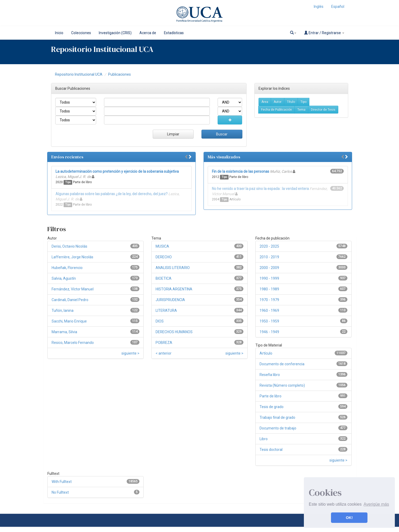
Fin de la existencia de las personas (241, 171)
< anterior (164, 353)
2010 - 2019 (269, 257)
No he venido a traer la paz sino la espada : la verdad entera (260, 189)
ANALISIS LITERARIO (173, 268)
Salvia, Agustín (64, 278)
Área (265, 102)
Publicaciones (119, 74)
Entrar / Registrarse (324, 33)
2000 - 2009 (269, 268)
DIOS (160, 321)
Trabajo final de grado (277, 417)
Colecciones (81, 33)
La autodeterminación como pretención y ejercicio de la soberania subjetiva (117, 171)
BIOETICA (164, 278)
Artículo (266, 353)
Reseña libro (270, 375)
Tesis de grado (272, 407)
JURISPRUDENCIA (170, 300)
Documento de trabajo (278, 428)
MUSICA (162, 246)
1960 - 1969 (269, 310)
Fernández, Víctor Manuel (73, 289)
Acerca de (148, 33)
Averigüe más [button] (376, 504)
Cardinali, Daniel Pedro (70, 300)
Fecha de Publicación (277, 110)
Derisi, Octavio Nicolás (69, 246)
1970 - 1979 (269, 300)
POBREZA (164, 343)
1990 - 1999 (269, 278)
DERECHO (164, 257)
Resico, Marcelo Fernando (73, 343)
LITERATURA (166, 310)
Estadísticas (174, 33)
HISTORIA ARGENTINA (174, 289)
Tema (301, 110)
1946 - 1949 (269, 332)
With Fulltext (62, 482)
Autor (278, 102)
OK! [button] (349, 518)
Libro (264, 439)
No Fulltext (60, 492)
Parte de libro (271, 396)
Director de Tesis (323, 110)
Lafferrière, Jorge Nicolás (72, 257)
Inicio (59, 33)
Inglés (319, 7)
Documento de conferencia (282, 364)
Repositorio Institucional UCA (79, 74)
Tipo (303, 102)
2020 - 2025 (269, 246)
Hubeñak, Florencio (67, 268)
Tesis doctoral (271, 450)
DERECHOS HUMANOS (174, 332)
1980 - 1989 (269, 289)
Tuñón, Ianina (63, 310)
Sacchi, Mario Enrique (69, 321)
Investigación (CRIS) (115, 33)
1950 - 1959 (269, 321)
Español (338, 7)
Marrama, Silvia (64, 332)
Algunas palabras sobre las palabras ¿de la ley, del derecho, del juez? (112, 194)
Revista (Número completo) (282, 385)
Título (291, 102)
